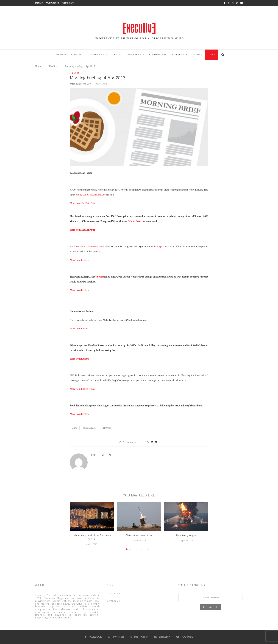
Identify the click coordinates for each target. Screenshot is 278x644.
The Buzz (54, 66)
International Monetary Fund (89, 247)
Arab (75, 428)
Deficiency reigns (186, 536)
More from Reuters (79, 260)
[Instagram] (233, 3)
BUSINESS (76, 55)
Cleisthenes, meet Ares (139, 536)
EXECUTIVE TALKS (158, 55)
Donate (39, 3)
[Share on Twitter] (148, 442)
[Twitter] (228, 3)
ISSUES (60, 55)
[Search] (223, 55)
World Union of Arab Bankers (91, 195)
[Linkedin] (237, 3)
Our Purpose (53, 3)
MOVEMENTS (178, 55)
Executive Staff (84, 84)
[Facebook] (224, 3)
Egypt (159, 247)
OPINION (117, 55)
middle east (90, 428)
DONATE (212, 55)
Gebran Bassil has (136, 222)
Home (38, 66)
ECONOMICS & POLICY (97, 55)
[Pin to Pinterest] (152, 442)
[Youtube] (242, 3)
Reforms (106, 428)
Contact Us (68, 3)
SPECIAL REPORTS (135, 55)
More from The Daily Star (82, 203)
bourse (100, 277)
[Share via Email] (156, 442)
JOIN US (196, 55)
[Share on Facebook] (145, 442)
